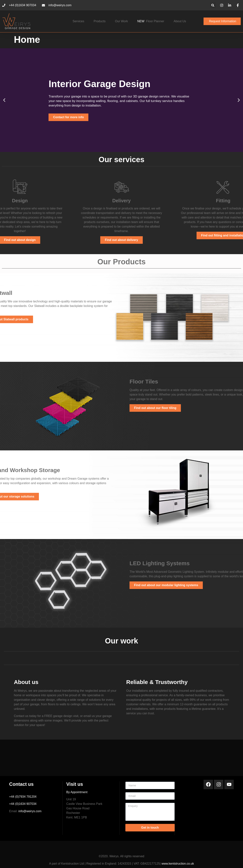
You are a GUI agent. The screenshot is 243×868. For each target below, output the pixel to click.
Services (78, 21)
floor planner (151, 21)
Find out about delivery (121, 240)
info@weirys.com (30, 811)
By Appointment (77, 792)
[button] (213, 5)
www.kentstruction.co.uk (178, 864)
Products (100, 21)
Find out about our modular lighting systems (166, 585)
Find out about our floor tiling (155, 408)
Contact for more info (68, 117)
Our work (121, 21)
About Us (180, 21)
